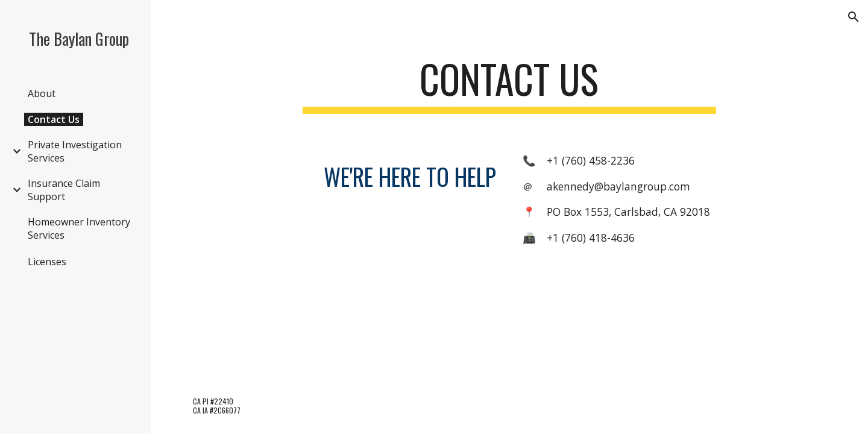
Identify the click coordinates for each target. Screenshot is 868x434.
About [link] (42, 93)
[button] (854, 17)
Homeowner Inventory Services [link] (79, 228)
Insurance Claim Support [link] (64, 190)
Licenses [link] (47, 262)
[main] (509, 85)
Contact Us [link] (54, 119)
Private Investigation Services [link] (75, 151)
